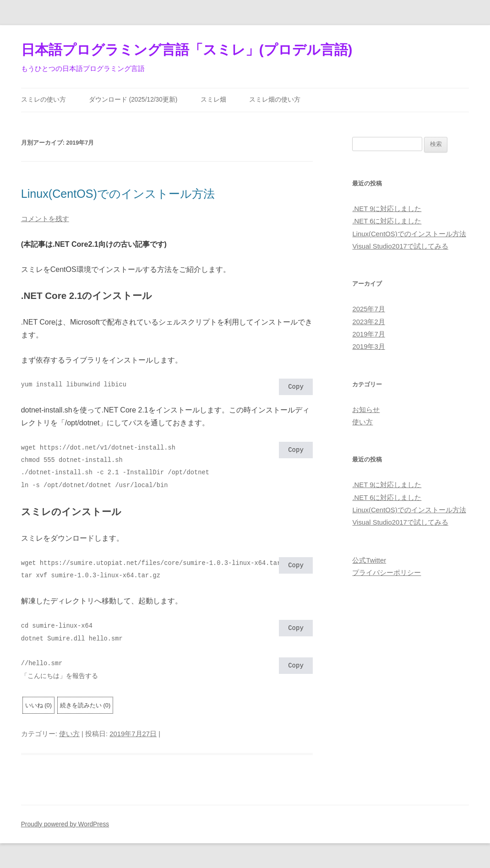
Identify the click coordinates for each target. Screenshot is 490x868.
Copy (296, 388)
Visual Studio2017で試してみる (400, 246)
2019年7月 (368, 334)
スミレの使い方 (44, 100)
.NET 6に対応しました (387, 221)
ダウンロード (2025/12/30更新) (133, 100)
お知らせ (366, 410)
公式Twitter (369, 560)
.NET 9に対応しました (387, 209)
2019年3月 (368, 347)
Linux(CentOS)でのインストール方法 (118, 194)
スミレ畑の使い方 (275, 100)
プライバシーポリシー (387, 573)
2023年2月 (368, 322)
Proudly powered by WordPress (65, 824)
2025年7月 (368, 309)
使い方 (69, 734)
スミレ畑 (213, 100)
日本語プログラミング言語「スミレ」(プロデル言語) (187, 50)
